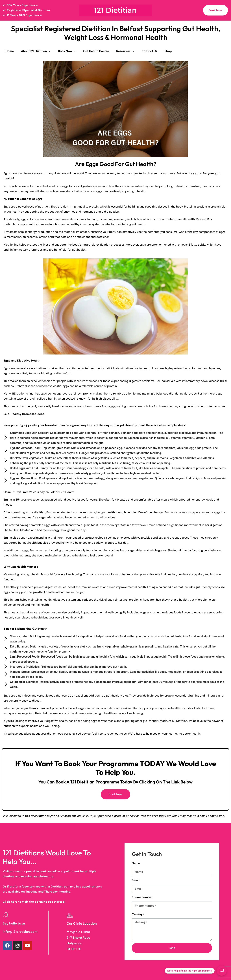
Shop (168, 51)
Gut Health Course (96, 51)
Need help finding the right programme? (190, 971)
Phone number (142, 897)
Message (138, 914)
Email (135, 880)
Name (136, 863)
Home (10, 51)
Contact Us (149, 51)
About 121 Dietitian (36, 51)
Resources (125, 51)
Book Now (67, 51)
